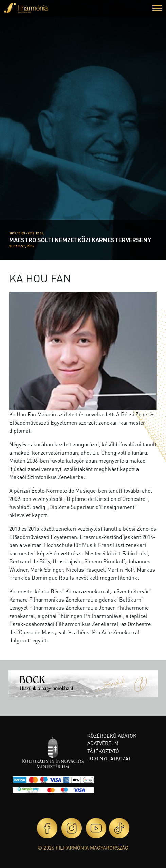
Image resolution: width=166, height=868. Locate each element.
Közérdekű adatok (112, 736)
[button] (157, 9)
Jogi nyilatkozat (109, 758)
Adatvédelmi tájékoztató (104, 747)
